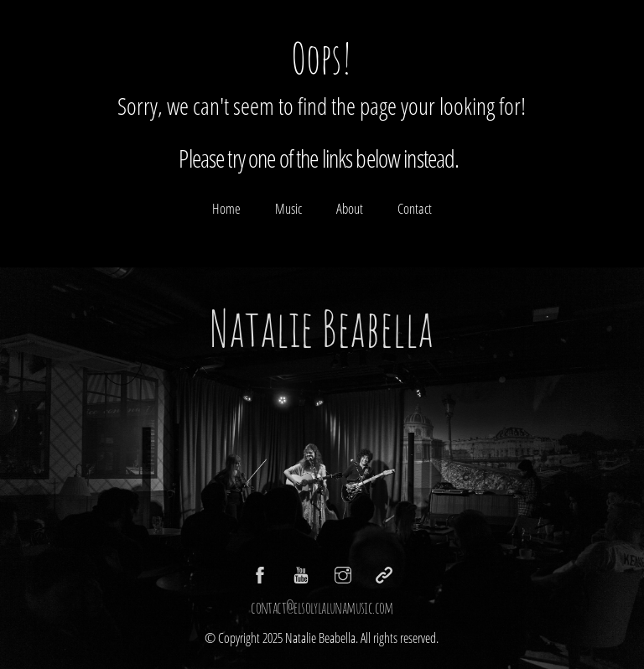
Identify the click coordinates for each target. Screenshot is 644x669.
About (350, 208)
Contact (415, 208)
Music (288, 208)
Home (226, 208)
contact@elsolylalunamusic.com (322, 607)
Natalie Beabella (322, 328)
